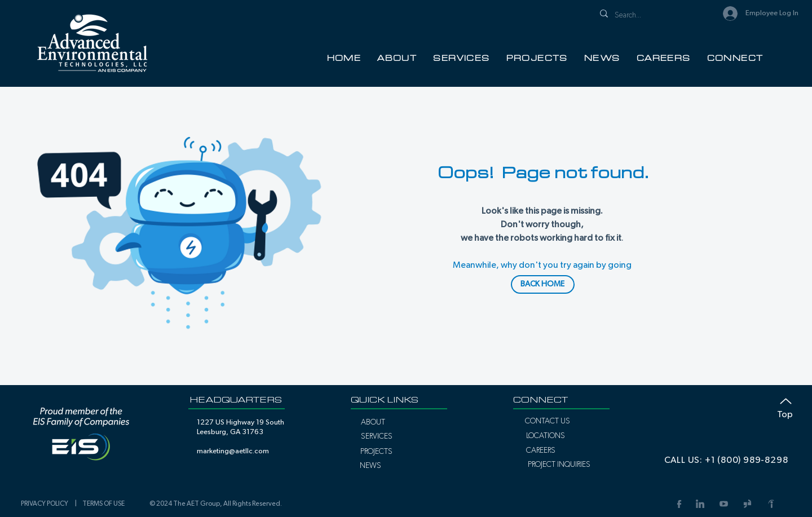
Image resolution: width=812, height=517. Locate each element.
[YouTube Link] (723, 504)
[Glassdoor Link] (747, 504)
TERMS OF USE (103, 503)
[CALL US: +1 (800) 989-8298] (726, 460)
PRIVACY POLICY (46, 503)
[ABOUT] (373, 422)
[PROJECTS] (376, 452)
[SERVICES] (376, 436)
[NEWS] (370, 466)
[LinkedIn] (700, 504)
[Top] (780, 406)
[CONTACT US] (547, 421)
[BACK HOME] (543, 284)
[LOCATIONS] (545, 436)
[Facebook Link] (678, 504)
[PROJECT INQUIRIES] (559, 465)
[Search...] (650, 16)
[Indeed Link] (771, 504)
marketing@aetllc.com (233, 451)
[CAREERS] (541, 450)
